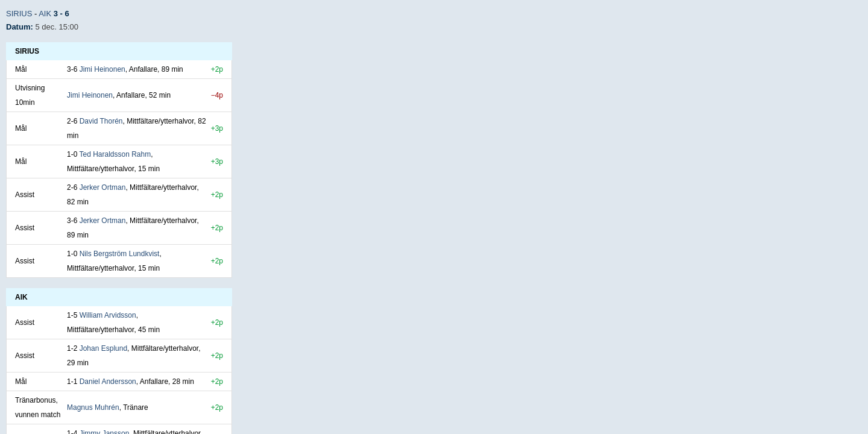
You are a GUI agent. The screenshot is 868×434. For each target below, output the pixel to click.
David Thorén (101, 121)
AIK (45, 14)
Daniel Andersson (108, 382)
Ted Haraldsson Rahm (115, 154)
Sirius (19, 14)
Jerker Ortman (103, 187)
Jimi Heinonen (102, 69)
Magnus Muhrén (93, 407)
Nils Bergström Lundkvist (120, 254)
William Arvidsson (108, 315)
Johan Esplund (103, 348)
